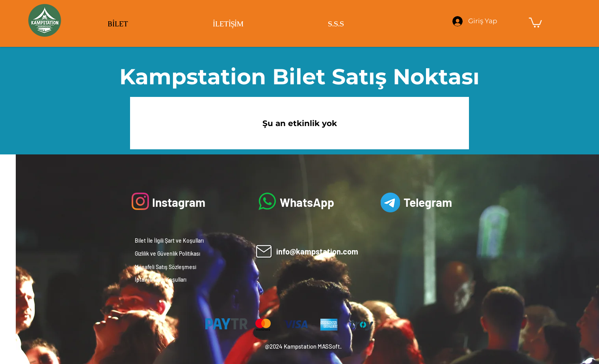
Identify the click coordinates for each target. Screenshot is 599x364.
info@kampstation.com (317, 251)
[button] (535, 22)
